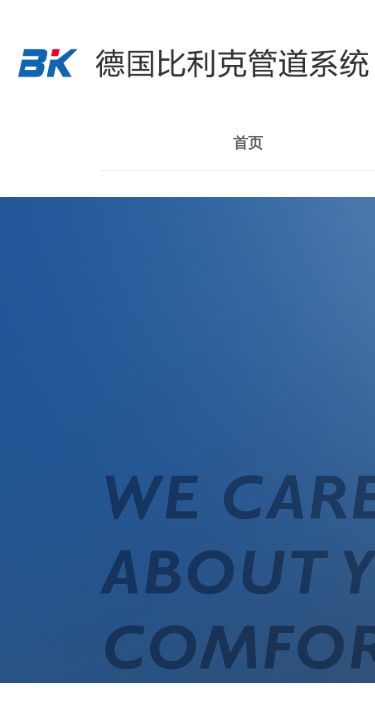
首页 (248, 143)
